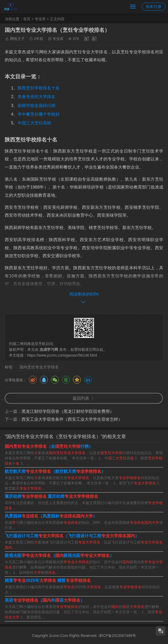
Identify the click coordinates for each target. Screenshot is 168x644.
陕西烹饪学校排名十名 (39, 88)
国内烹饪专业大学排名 (39, 367)
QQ (44, 380)
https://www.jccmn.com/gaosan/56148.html (62, 355)
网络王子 (17, 39)
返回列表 (81, 398)
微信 (55, 380)
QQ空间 (77, 380)
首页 (27, 19)
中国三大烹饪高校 (34, 123)
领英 (88, 380)
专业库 (40, 19)
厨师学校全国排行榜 (36, 106)
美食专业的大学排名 (36, 97)
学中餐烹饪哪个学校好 (39, 114)
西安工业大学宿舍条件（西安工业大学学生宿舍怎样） (72, 419)
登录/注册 (154, 7)
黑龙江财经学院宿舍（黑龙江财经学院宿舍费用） (68, 411)
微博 (33, 380)
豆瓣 (66, 380)
